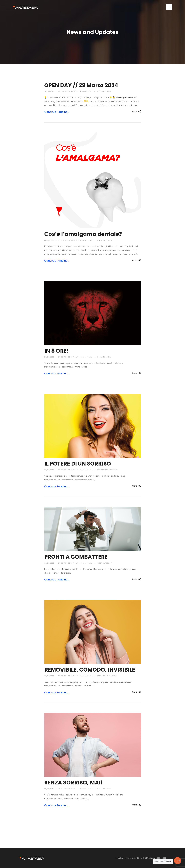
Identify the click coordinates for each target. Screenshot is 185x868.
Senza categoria (105, 240)
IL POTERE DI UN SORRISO (78, 464)
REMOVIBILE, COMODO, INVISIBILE (90, 670)
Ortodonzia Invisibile (108, 676)
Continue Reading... (57, 112)
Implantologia (104, 91)
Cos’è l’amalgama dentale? (83, 234)
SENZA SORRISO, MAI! (73, 783)
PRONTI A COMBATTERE (76, 557)
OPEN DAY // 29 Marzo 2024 (81, 85)
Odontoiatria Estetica (108, 470)
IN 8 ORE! (57, 351)
